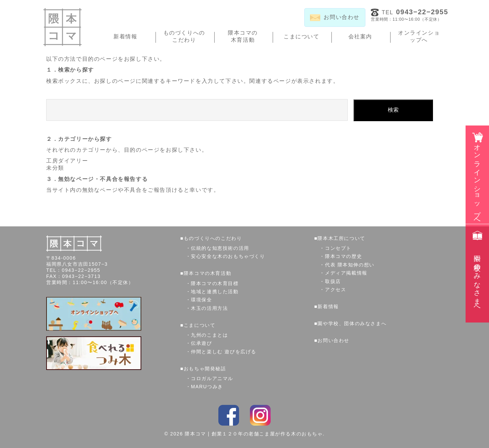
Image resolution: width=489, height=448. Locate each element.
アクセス (336, 290)
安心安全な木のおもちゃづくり (228, 256)
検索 (393, 110)
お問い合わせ (333, 340)
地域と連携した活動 (215, 292)
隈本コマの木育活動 (243, 36)
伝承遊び (201, 343)
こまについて (302, 36)
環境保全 (201, 300)
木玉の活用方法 (209, 308)
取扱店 (333, 281)
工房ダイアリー (67, 161)
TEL (415, 12)
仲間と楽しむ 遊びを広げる (224, 352)
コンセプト (338, 248)
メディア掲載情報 (346, 273)
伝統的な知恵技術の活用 (220, 248)
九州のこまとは (209, 335)
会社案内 (360, 36)
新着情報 (125, 36)
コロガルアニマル (212, 378)
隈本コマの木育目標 (215, 283)
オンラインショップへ (419, 36)
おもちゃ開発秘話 (205, 369)
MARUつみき (207, 387)
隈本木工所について (341, 238)
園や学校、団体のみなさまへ (352, 323)
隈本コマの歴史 (343, 256)
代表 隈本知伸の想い (350, 265)
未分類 (55, 168)
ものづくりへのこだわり (184, 36)
